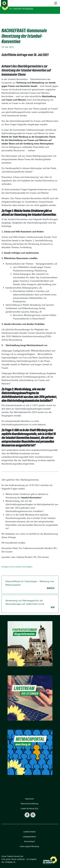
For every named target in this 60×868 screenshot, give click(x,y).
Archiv (12, 563)
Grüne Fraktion (19, 5)
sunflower (21, 855)
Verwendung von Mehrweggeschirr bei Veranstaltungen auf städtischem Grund (30, 600)
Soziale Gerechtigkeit (24, 563)
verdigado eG (10, 858)
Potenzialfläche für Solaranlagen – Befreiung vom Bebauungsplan (30, 581)
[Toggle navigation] (56, 18)
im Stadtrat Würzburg (21, 9)
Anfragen (5, 563)
